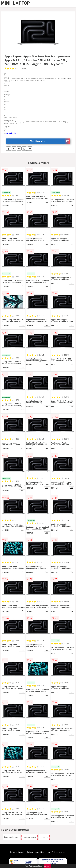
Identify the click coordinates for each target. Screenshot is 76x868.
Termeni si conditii (18, 852)
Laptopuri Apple (29, 837)
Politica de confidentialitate (39, 852)
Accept (47, 866)
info (22, 205)
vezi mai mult (11, 133)
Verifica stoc (50, 141)
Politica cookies (58, 852)
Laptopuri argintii (12, 837)
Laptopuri (44, 837)
